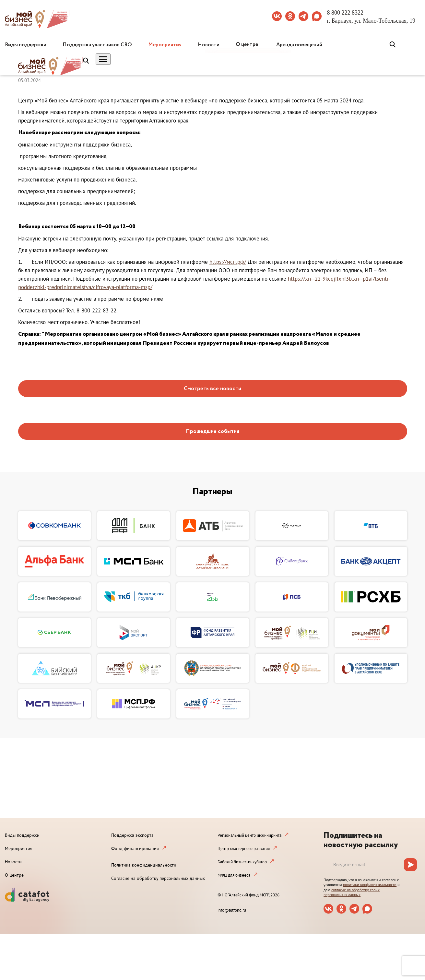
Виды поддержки (26, 45)
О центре (247, 45)
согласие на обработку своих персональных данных (352, 892)
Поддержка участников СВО (97, 45)
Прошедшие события (212, 432)
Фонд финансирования (135, 848)
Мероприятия (165, 45)
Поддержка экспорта (132, 835)
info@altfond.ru (232, 910)
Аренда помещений (299, 45)
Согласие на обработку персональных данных (158, 878)
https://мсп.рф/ (228, 262)
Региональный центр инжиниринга (249, 835)
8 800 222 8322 (345, 13)
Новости (209, 45)
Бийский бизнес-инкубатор (242, 862)
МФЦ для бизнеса (234, 875)
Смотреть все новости (212, 389)
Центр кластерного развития (244, 849)
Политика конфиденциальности (144, 865)
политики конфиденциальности (370, 885)
